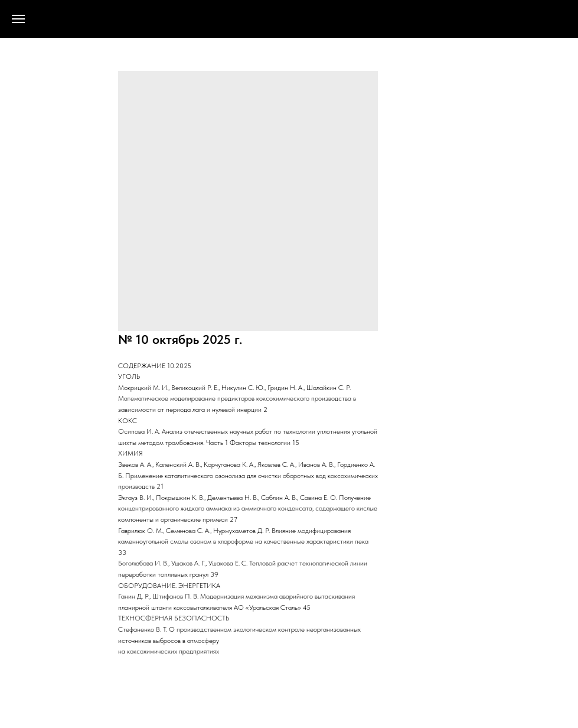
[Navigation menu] (18, 19)
